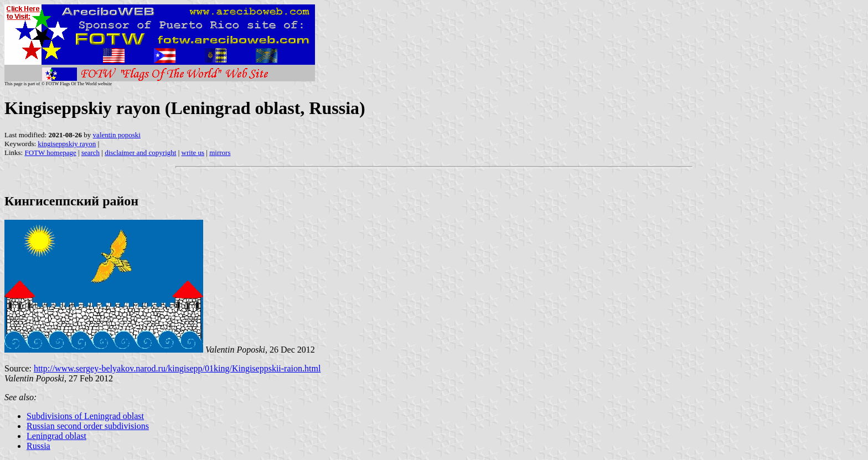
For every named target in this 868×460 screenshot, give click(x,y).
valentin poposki (117, 135)
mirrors (220, 153)
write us (193, 153)
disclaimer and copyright (140, 153)
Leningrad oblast (56, 436)
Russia (38, 446)
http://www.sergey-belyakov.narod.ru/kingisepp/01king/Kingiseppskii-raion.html (177, 368)
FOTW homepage (50, 153)
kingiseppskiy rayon (67, 144)
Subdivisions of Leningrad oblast (85, 416)
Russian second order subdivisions (88, 426)
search (91, 153)
